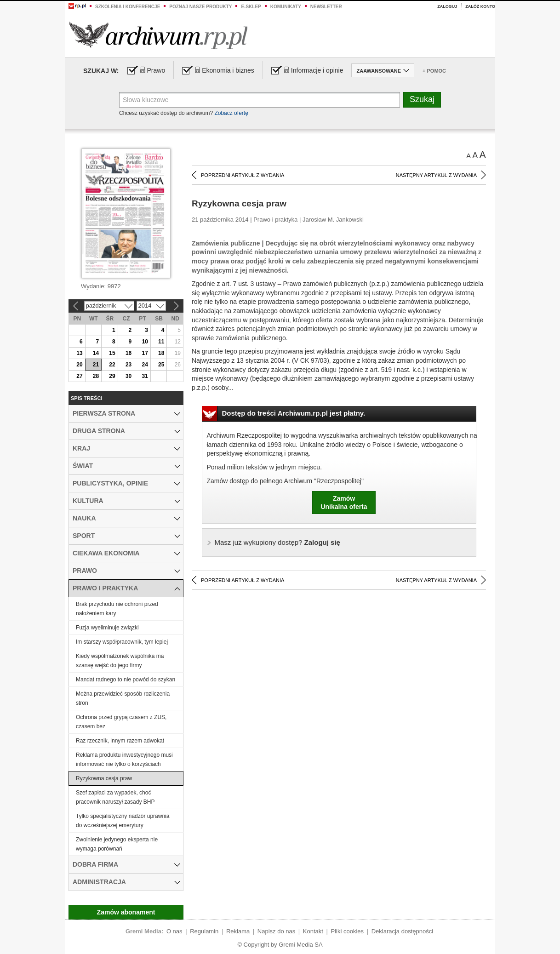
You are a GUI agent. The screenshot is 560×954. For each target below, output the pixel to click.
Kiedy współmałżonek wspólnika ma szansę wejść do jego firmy (120, 661)
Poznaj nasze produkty (200, 7)
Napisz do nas (276, 931)
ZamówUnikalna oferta (344, 503)
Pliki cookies (348, 931)
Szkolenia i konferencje (128, 7)
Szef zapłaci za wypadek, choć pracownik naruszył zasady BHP (115, 797)
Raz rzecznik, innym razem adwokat (120, 741)
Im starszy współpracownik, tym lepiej (122, 642)
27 (79, 376)
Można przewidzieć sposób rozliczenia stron (123, 698)
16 (129, 353)
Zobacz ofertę (231, 113)
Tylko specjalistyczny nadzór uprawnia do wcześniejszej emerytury (123, 821)
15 (112, 353)
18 (161, 353)
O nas (174, 931)
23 (129, 365)
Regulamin (204, 931)
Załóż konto (480, 6)
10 (145, 342)
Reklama (238, 931)
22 (112, 365)
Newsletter (326, 7)
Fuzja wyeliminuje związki (107, 628)
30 (129, 376)
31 (145, 376)
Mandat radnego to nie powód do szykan (126, 680)
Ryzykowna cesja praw (104, 778)
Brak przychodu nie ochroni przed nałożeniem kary (117, 609)
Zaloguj (447, 6)
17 (145, 353)
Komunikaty (286, 7)
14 (96, 353)
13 (79, 353)
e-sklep (251, 7)
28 (96, 376)
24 (145, 365)
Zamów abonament (126, 912)
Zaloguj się (277, 542)
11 (161, 342)
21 (96, 365)
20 (79, 365)
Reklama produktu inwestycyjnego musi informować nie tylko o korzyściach (124, 760)
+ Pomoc (434, 71)
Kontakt (313, 931)
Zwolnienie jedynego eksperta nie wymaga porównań (117, 844)
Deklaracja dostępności (402, 931)
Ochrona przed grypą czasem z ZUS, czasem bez (121, 722)
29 (112, 376)
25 (161, 365)
